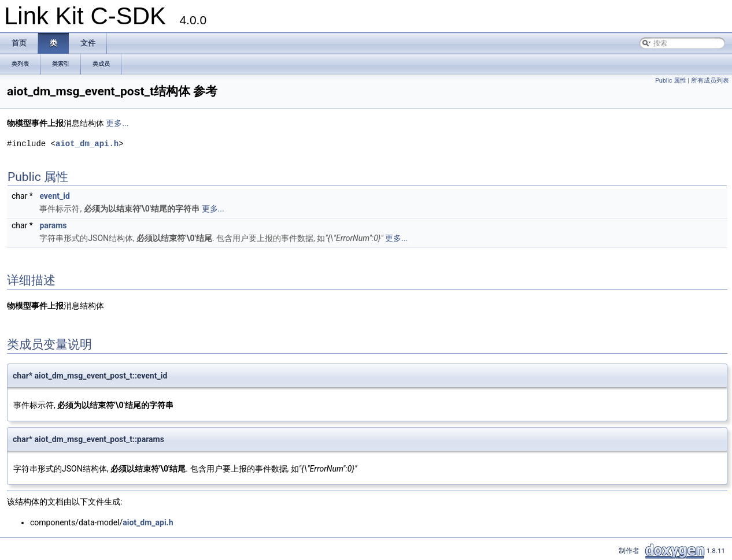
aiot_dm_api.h (87, 144)
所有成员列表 (710, 81)
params (53, 225)
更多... (117, 123)
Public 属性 (671, 81)
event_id (54, 196)
